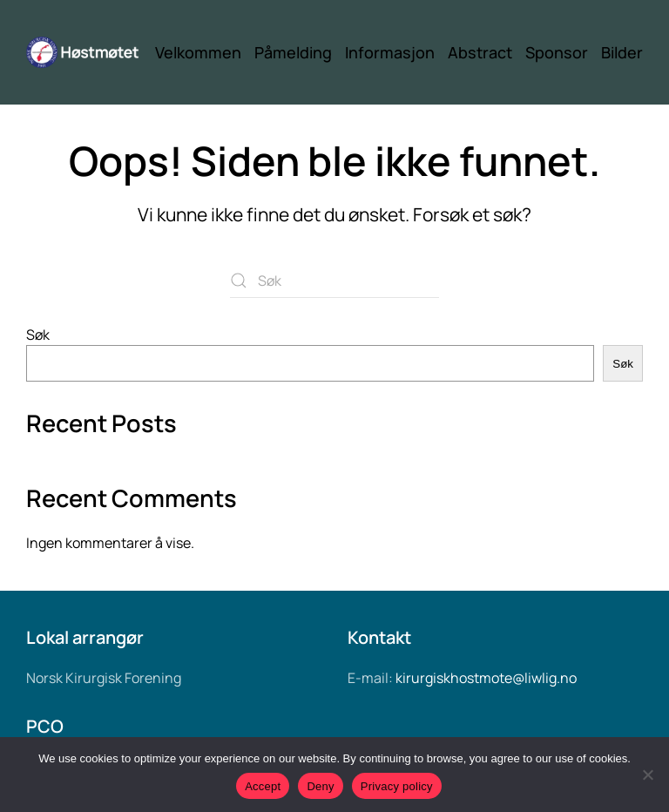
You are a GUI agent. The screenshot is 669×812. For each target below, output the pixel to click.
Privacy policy (397, 786)
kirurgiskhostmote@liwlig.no (486, 678)
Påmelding (293, 52)
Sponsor (557, 52)
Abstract (480, 52)
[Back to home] (91, 52)
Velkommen (198, 52)
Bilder (622, 52)
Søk (38, 335)
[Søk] (334, 281)
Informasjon (390, 52)
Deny (320, 786)
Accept (263, 786)
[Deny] (647, 775)
